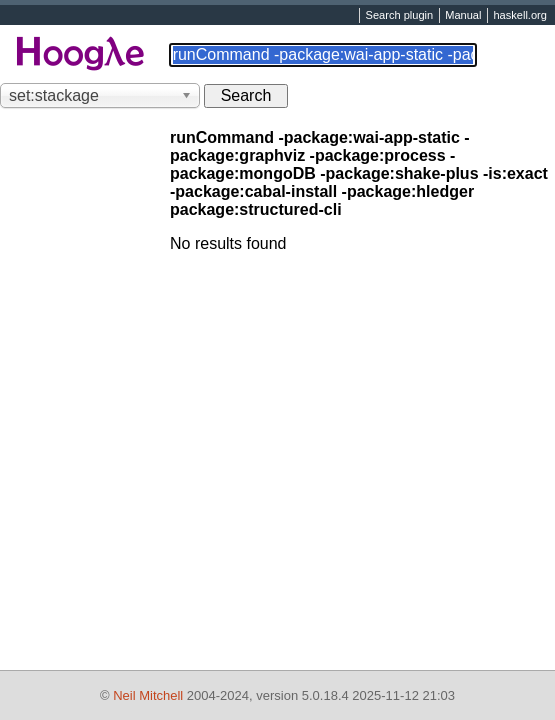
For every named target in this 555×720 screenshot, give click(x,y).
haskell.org (519, 16)
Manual (463, 16)
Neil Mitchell (148, 695)
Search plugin (400, 16)
